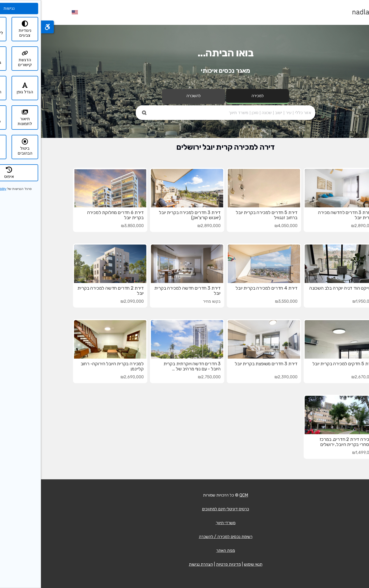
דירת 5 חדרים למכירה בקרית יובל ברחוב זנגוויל (226, 215)
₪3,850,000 (91, 226)
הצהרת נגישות (160, 564)
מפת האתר (185, 550)
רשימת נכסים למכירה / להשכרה (185, 537)
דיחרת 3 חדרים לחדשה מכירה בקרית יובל (305, 215)
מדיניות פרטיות (187, 564)
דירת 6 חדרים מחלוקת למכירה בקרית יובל (74, 215)
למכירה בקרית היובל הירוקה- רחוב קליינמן (71, 366)
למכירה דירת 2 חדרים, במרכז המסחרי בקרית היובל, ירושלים (306, 442)
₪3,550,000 (245, 301)
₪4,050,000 (245, 226)
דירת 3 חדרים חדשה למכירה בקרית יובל (146, 291)
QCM (203, 495)
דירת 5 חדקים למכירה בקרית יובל (302, 364)
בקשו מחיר (171, 301)
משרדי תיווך (185, 523)
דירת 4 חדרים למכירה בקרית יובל (225, 288)
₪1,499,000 (322, 453)
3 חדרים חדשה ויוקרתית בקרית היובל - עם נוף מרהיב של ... (151, 366)
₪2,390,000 (245, 377)
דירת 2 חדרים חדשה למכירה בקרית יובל (70, 291)
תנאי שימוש (212, 564)
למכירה (217, 96)
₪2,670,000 (322, 377)
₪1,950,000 (322, 301)
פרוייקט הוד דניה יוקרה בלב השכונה (301, 288)
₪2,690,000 (91, 377)
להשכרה (152, 96)
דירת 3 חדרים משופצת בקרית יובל (225, 364)
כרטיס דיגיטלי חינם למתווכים (184, 509)
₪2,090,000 (91, 301)
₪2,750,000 (168, 377)
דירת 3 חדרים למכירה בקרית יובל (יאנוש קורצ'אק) (149, 215)
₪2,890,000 (322, 226)
